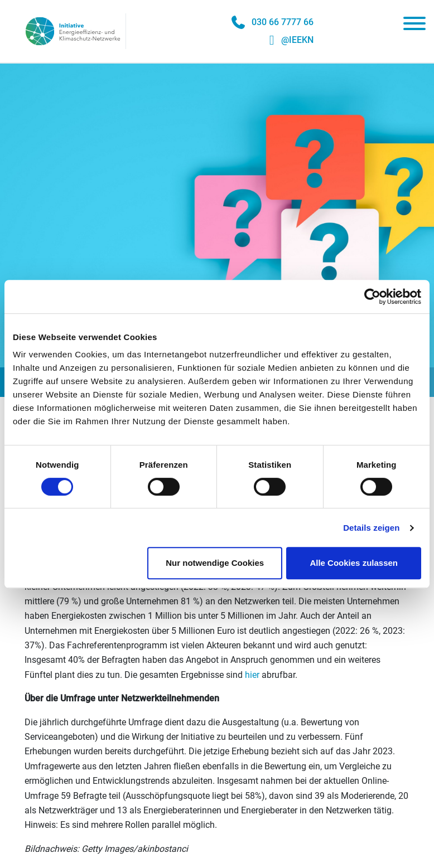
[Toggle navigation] (414, 26)
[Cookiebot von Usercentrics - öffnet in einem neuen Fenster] (372, 297)
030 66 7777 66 (283, 22)
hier (252, 675)
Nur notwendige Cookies (215, 563)
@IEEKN (297, 40)
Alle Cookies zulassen (354, 563)
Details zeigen (371, 528)
